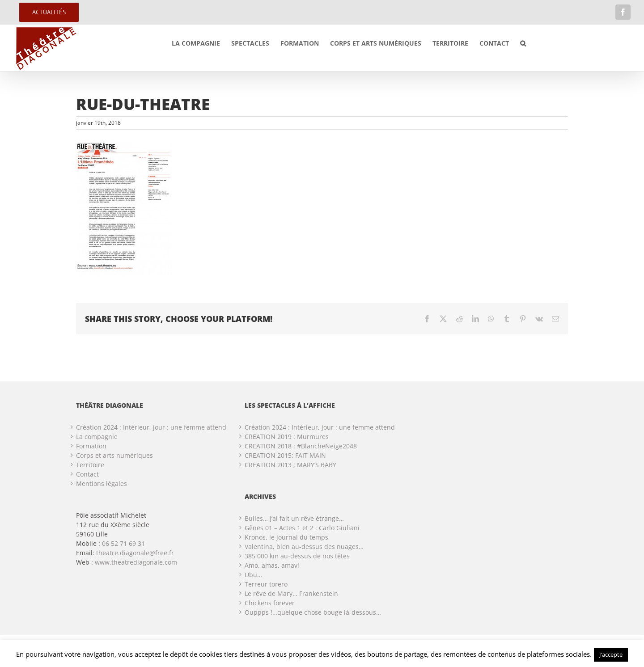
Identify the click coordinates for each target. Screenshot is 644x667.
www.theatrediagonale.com (136, 562)
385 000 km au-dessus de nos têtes (297, 556)
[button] (523, 43)
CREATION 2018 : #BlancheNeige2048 (301, 446)
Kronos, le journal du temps (286, 537)
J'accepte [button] (611, 654)
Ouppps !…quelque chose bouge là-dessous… (313, 612)
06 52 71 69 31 (123, 543)
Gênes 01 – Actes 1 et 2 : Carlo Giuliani (302, 528)
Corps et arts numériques (114, 455)
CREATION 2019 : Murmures (287, 437)
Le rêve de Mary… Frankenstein (291, 593)
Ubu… (253, 575)
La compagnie (97, 437)
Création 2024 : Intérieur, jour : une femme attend (151, 427)
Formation (91, 446)
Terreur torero (266, 584)
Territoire (90, 465)
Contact (87, 474)
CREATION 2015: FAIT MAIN (285, 455)
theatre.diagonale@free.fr (135, 553)
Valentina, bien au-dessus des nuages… (304, 547)
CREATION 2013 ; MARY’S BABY (290, 465)
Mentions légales (102, 483)
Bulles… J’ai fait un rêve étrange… (294, 518)
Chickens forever (270, 603)
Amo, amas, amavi (272, 565)
